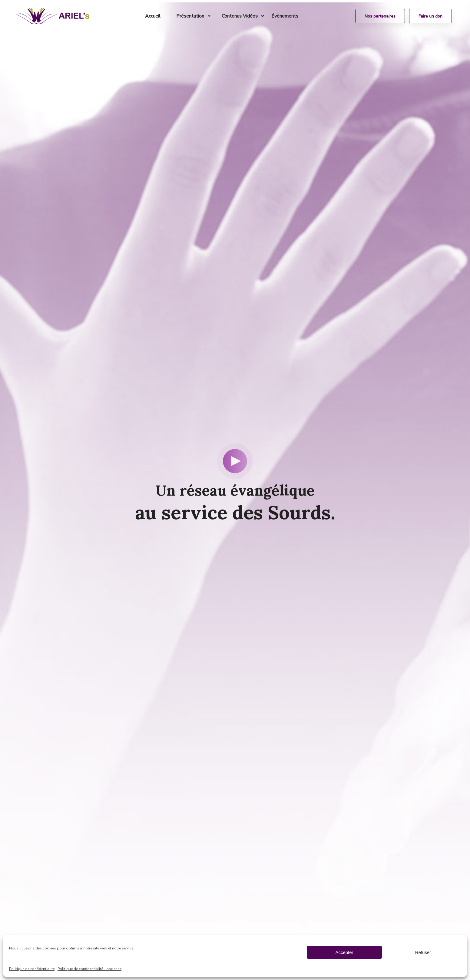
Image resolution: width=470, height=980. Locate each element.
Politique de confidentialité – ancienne (89, 969)
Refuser (423, 952)
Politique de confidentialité (32, 969)
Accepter (344, 952)
